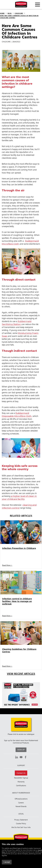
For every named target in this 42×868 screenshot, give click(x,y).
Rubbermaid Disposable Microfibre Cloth (17, 415)
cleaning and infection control (19, 506)
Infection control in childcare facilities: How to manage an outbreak (17, 601)
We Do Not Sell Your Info (21, 828)
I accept (7, 862)
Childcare (19, 13)
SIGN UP (21, 750)
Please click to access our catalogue (21, 734)
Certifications (21, 786)
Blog (10, 13)
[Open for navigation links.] (38, 5)
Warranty (21, 782)
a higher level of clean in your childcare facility (19, 498)
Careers (21, 803)
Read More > (7, 565)
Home (2, 13)
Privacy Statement (21, 820)
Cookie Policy (21, 824)
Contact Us (21, 773)
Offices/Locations (21, 799)
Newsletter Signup (21, 778)
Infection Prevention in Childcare (19, 548)
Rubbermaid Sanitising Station (17, 323)
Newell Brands (21, 807)
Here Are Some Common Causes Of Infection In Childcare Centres (19, 17)
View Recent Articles (21, 674)
